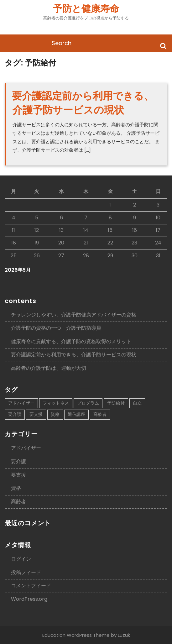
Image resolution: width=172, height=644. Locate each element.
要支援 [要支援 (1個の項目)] (36, 414)
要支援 (18, 475)
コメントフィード (31, 586)
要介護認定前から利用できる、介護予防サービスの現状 (83, 103)
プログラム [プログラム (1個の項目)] (88, 403)
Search (163, 46)
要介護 (18, 461)
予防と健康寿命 (86, 9)
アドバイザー (26, 448)
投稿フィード (26, 572)
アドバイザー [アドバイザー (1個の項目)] (21, 403)
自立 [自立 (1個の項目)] (137, 403)
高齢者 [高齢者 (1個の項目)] (100, 414)
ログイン (21, 559)
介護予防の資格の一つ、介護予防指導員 (56, 328)
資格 (16, 488)
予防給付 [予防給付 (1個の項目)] (116, 403)
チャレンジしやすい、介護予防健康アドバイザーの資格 (74, 315)
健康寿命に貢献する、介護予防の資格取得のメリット (71, 341)
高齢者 (18, 502)
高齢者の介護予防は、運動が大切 (49, 368)
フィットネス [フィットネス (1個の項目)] (56, 403)
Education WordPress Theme (76, 635)
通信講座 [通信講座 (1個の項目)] (76, 414)
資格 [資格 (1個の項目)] (55, 414)
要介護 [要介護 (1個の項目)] (15, 414)
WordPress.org (29, 599)
